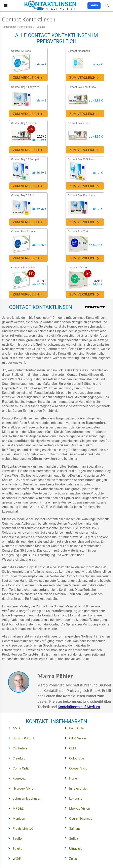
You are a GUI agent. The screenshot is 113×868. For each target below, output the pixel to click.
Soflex (70, 838)
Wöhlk (14, 858)
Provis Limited (19, 828)
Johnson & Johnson (23, 798)
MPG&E (15, 808)
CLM (69, 748)
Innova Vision (75, 788)
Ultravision (73, 848)
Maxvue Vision (76, 808)
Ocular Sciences (77, 818)
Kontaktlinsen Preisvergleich (17, 27)
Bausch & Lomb (20, 738)
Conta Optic (18, 768)
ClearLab (15, 758)
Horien (70, 778)
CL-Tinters (16, 748)
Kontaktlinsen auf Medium (79, 707)
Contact (41, 27)
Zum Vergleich (28, 78)
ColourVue (73, 758)
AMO (13, 728)
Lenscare (72, 798)
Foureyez (16, 778)
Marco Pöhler (55, 676)
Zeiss (69, 858)
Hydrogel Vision (20, 788)
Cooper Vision (76, 768)
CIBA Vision (74, 738)
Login (94, 5)
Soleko (14, 848)
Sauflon (15, 838)
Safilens (71, 828)
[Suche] (107, 6)
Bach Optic (73, 728)
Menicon (15, 818)
